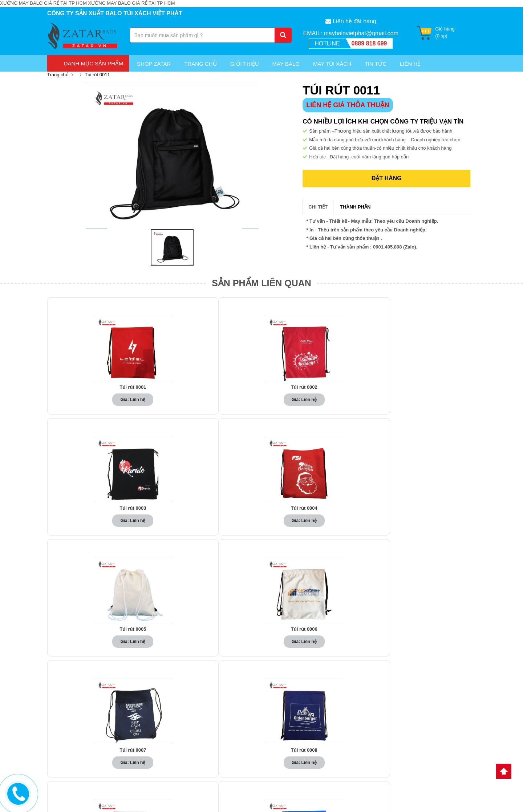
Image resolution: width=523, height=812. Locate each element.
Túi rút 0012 (176, 637)
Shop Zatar (154, 64)
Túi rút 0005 (433, 387)
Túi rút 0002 (176, 387)
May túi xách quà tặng (183, 762)
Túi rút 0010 (433, 512)
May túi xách (332, 64)
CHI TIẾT (318, 207)
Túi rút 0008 (262, 512)
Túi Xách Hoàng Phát (408, 712)
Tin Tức (376, 64)
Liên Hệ (410, 64)
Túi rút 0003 (262, 387)
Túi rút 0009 (347, 512)
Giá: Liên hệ (90, 400)
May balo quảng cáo (181, 711)
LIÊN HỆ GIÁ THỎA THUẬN (348, 105)
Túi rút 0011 (97, 75)
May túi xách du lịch (181, 754)
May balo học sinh (179, 728)
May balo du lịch (177, 745)
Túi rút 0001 (90, 387)
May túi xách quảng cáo (185, 771)
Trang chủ (200, 64)
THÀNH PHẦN (355, 207)
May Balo (286, 64)
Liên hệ (275, 728)
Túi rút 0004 (347, 387)
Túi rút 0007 (176, 512)
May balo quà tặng (179, 737)
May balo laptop (177, 720)
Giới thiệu (245, 64)
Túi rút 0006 (90, 512)
